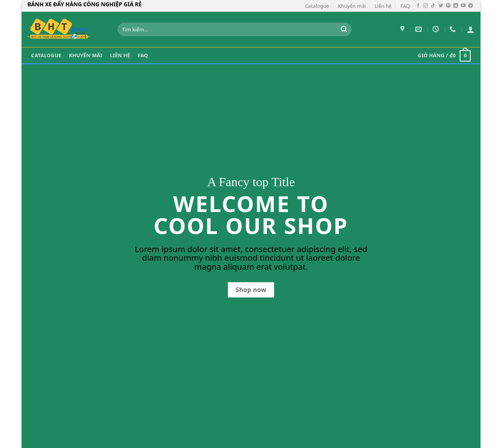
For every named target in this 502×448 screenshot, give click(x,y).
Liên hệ (383, 6)
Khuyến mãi (352, 6)
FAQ (405, 6)
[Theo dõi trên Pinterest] (448, 6)
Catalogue (317, 6)
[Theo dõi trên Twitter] (441, 6)
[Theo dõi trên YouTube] (463, 6)
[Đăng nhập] (471, 29)
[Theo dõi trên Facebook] (418, 6)
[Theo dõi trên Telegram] (471, 6)
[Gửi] (344, 29)
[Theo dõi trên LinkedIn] (456, 6)
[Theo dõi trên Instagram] (426, 6)
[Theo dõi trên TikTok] (433, 6)
